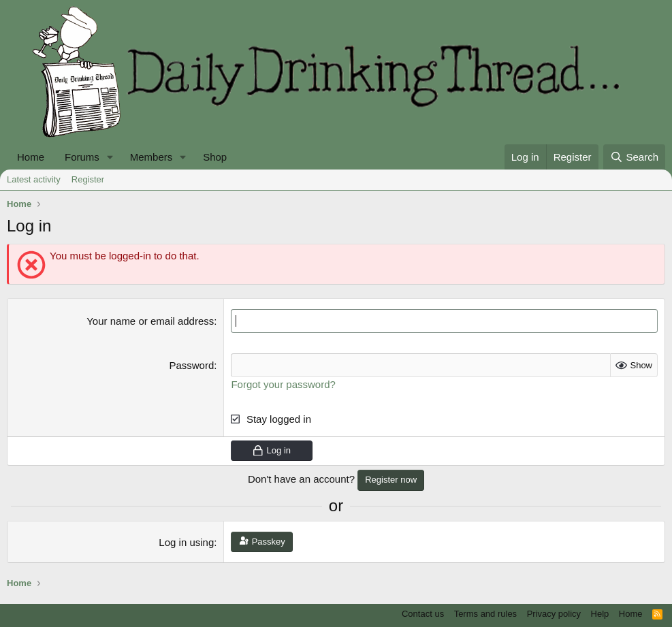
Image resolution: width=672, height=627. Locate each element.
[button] (110, 157)
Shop (215, 157)
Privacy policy (554, 614)
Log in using (186, 542)
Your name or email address (150, 321)
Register (88, 179)
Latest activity (34, 179)
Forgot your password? (283, 384)
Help (600, 614)
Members (151, 157)
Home (31, 157)
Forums (82, 157)
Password (191, 365)
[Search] (634, 157)
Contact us (423, 614)
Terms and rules (485, 614)
